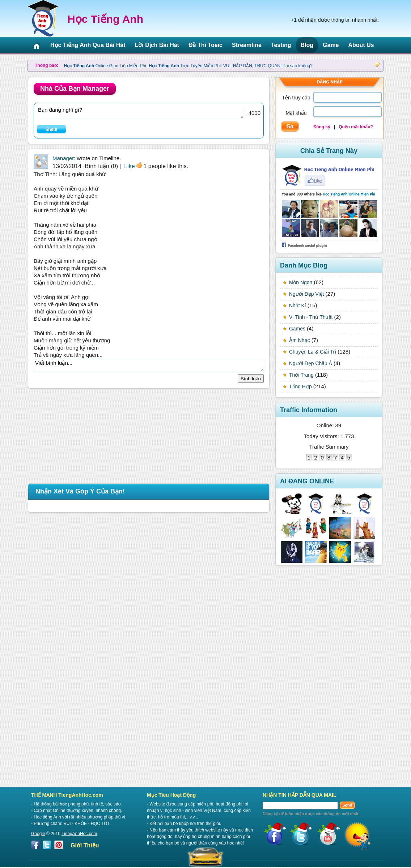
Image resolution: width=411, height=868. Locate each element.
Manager (63, 158)
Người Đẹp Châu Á (311, 363)
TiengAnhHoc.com (79, 834)
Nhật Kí (298, 305)
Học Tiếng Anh (105, 19)
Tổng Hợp (300, 386)
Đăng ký (322, 127)
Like (129, 166)
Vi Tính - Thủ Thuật (311, 317)
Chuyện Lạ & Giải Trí (313, 352)
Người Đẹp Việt (306, 294)
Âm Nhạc (300, 340)
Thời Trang (301, 375)
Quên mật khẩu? (356, 127)
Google (38, 834)
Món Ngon (301, 282)
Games (297, 329)
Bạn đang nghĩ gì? (140, 112)
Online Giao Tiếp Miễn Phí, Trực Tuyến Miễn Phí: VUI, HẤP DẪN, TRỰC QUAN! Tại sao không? (188, 66)
